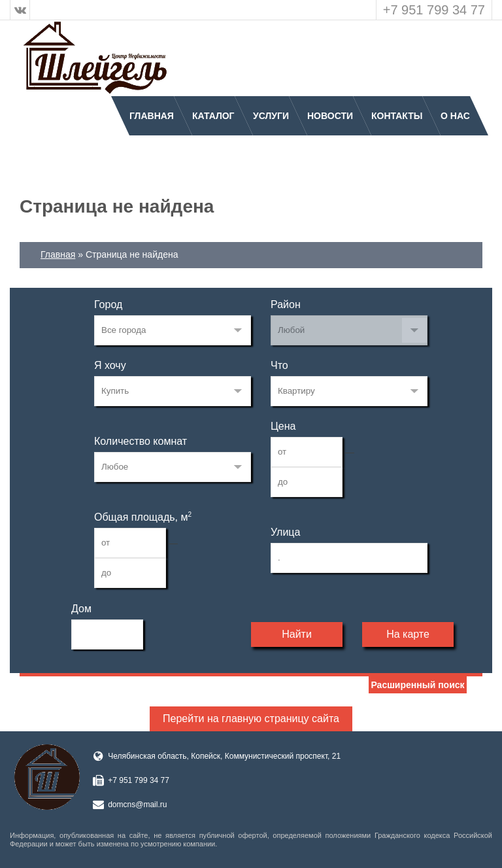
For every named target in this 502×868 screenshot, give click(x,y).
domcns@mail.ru (137, 805)
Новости (330, 116)
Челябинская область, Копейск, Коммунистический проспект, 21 (224, 756)
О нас (455, 116)
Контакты (397, 116)
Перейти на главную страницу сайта (251, 719)
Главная (152, 116)
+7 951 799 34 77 (434, 10)
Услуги (271, 116)
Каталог (213, 116)
